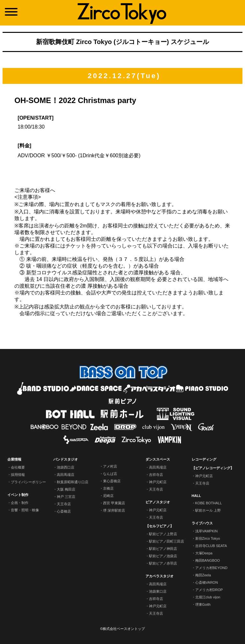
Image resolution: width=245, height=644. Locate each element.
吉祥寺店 (156, 475)
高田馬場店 (66, 475)
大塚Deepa (204, 553)
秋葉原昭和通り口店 (73, 482)
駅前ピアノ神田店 (163, 549)
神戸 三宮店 (66, 497)
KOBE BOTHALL (209, 503)
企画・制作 (20, 503)
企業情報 (14, 459)
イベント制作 (18, 495)
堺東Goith (203, 604)
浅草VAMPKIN (207, 531)
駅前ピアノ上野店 (163, 534)
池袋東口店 (158, 591)
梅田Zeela (203, 575)
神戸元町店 (158, 482)
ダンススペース (158, 459)
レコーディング (204, 459)
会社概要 (18, 467)
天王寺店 (64, 504)
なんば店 (110, 474)
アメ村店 (110, 466)
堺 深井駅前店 (114, 510)
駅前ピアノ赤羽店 (163, 563)
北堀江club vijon (208, 597)
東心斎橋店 (112, 481)
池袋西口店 (66, 467)
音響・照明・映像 (25, 510)
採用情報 (18, 475)
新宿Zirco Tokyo (208, 538)
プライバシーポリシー (28, 482)
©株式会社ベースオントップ (122, 629)
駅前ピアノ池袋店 (163, 556)
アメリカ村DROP (209, 590)
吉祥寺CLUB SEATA (211, 546)
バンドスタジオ (66, 459)
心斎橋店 (64, 511)
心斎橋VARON (207, 582)
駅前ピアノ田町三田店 (167, 541)
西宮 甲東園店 (114, 503)
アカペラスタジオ (160, 576)
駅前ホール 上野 (208, 510)
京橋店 (108, 488)
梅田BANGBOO (208, 560)
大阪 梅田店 (66, 489)
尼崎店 (108, 496)
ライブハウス (202, 523)
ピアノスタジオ (158, 502)
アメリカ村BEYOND (211, 568)
